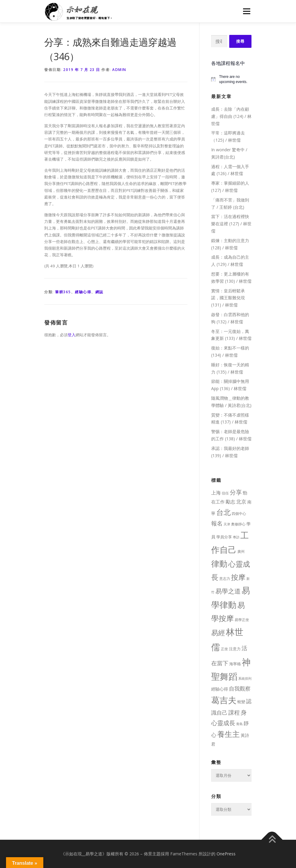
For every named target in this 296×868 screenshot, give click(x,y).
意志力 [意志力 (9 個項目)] (225, 579)
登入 (72, 335)
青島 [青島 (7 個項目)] (239, 724)
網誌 (99, 292)
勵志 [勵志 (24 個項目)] (230, 502)
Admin (119, 70)
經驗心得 (83, 292)
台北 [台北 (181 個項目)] (224, 512)
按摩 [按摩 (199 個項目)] (238, 577)
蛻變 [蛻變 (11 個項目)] (241, 702)
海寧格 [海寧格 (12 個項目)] (235, 664)
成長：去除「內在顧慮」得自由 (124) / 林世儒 (231, 116)
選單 (246, 11)
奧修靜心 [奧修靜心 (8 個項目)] (238, 524)
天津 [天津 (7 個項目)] (227, 524)
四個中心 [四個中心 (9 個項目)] (239, 514)
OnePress (226, 854)
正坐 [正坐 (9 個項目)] (224, 649)
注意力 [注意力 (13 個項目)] (235, 649)
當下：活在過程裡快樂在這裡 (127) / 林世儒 (231, 224)
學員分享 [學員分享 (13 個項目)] (224, 537)
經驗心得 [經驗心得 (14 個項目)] (220, 689)
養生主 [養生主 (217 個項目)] (228, 734)
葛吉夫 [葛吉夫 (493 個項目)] (224, 700)
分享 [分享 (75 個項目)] (236, 492)
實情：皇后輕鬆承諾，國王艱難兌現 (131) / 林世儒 (228, 298)
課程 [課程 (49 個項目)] (234, 712)
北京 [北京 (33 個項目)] (241, 502)
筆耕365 (63, 292)
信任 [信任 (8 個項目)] (225, 493)
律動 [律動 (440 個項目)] (219, 563)
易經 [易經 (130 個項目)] (218, 633)
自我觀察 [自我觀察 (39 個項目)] (240, 688)
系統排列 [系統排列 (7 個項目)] (245, 678)
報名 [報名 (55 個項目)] (217, 523)
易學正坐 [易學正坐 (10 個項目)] (242, 620)
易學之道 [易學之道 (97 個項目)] (228, 591)
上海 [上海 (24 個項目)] (216, 493)
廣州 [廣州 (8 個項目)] (241, 551)
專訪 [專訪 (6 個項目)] (236, 537)
